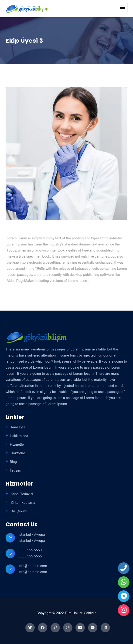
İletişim (15, 470)
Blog (13, 462)
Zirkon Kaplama (22, 503)
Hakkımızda (19, 436)
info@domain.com (33, 566)
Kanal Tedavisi (21, 494)
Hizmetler (17, 444)
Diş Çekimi (18, 511)
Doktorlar (17, 453)
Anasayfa (17, 427)
